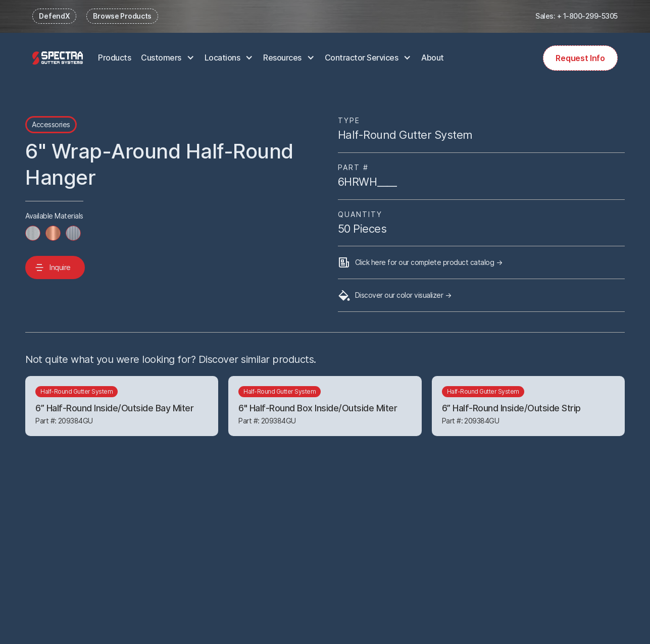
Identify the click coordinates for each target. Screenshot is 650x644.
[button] (168, 58)
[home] (58, 58)
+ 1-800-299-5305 (587, 16)
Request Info (580, 58)
